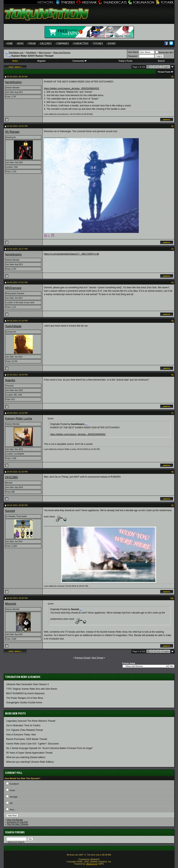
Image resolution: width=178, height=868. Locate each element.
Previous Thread (83, 658)
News (20, 44)
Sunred (10, 511)
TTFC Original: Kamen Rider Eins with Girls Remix (32, 689)
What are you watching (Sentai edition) (26, 757)
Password (133, 56)
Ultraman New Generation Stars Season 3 (27, 684)
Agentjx (10, 380)
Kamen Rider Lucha (18, 419)
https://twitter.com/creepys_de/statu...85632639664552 (72, 89)
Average (14, 797)
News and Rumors (62, 52)
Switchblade (13, 326)
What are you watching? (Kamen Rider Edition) (30, 762)
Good (12, 790)
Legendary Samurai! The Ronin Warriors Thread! (31, 721)
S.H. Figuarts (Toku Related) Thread (25, 730)
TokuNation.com (16, 52)
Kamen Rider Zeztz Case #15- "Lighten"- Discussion (33, 744)
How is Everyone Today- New (21, 735)
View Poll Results (15, 820)
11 (158, 67)
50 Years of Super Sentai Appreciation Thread (29, 753)
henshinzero (13, 82)
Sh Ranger (12, 132)
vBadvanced (92, 864)
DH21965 (12, 477)
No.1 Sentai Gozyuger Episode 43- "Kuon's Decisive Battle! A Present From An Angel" (49, 748)
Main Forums (45, 52)
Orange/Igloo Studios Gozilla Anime (24, 703)
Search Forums (15, 832)
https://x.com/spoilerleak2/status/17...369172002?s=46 (72, 254)
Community (80, 61)
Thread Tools (164, 72)
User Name (133, 52)
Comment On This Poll (17, 822)
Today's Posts (125, 61)
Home (10, 44)
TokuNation (31, 52)
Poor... (13, 810)
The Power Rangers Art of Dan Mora (25, 698)
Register (42, 61)
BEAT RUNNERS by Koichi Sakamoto (25, 693)
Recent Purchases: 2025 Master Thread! (27, 739)
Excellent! (14, 784)
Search (161, 61)
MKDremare (13, 288)
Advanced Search (16, 842)
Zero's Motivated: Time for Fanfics (23, 725)
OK (11, 803)
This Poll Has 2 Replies (18, 824)
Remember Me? (165, 52)
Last (167, 67)
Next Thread (97, 658)
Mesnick (11, 604)
